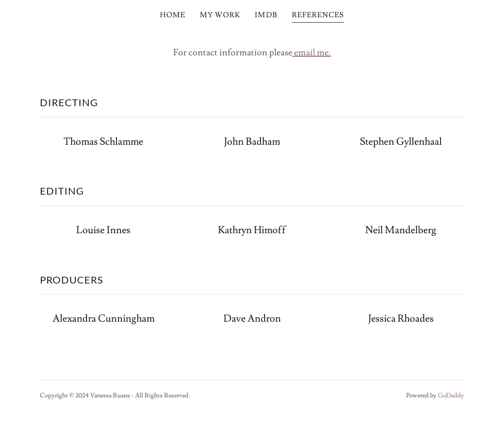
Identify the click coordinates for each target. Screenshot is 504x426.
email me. (312, 53)
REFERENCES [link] (318, 15)
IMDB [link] (266, 15)
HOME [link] (173, 15)
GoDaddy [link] (451, 396)
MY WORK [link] (220, 15)
